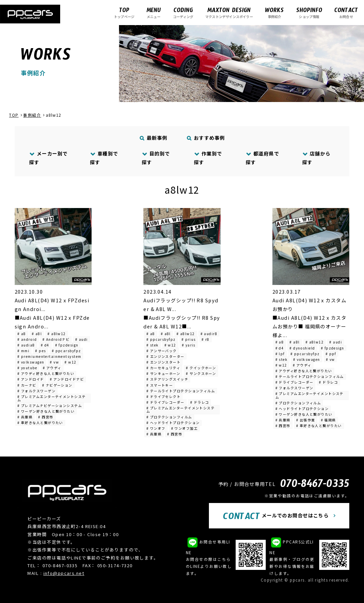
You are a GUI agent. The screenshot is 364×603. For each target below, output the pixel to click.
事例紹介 (274, 13)
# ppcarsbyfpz (67, 351)
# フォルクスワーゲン (36, 391)
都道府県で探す (262, 158)
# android (27, 339)
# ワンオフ (156, 428)
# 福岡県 (328, 420)
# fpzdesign (67, 345)
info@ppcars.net (64, 573)
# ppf (331, 354)
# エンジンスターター (165, 356)
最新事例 (153, 138)
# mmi (23, 351)
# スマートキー (160, 385)
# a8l (37, 334)
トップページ (124, 13)
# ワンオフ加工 (185, 428)
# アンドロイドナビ (67, 379)
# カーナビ (27, 385)
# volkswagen (31, 362)
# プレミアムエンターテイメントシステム (51, 398)
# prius (189, 339)
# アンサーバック (162, 351)
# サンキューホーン (163, 373)
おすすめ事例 (206, 138)
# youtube (27, 368)
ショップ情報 (309, 13)
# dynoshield (302, 348)
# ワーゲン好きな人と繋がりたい (46, 411)
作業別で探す (208, 158)
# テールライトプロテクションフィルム (181, 391)
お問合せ (346, 13)
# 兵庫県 (25, 417)
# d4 (45, 345)
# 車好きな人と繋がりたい (40, 423)
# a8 (22, 334)
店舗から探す (316, 158)
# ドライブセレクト (163, 396)
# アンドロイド (31, 379)
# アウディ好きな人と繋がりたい (46, 373)
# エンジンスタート (163, 362)
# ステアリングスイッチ (167, 379)
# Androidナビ (56, 339)
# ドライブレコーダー (165, 402)
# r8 (206, 339)
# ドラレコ (200, 402)
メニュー (154, 13)
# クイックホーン (201, 368)
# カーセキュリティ (163, 368)
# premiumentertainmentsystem (49, 356)
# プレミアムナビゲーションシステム (50, 406)
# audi (82, 339)
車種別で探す (104, 158)
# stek (153, 345)
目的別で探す (156, 158)
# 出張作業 (306, 420)
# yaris (189, 345)
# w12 (70, 362)
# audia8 (26, 345)
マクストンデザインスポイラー (229, 13)
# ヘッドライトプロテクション (173, 423)
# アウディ (52, 368)
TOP (14, 115)
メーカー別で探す (48, 158)
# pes (40, 351)
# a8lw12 (57, 334)
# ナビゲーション (57, 385)
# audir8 (209, 334)
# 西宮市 (46, 417)
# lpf (280, 354)
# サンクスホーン (201, 373)
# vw (54, 362)
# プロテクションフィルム (169, 417)
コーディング (183, 13)
